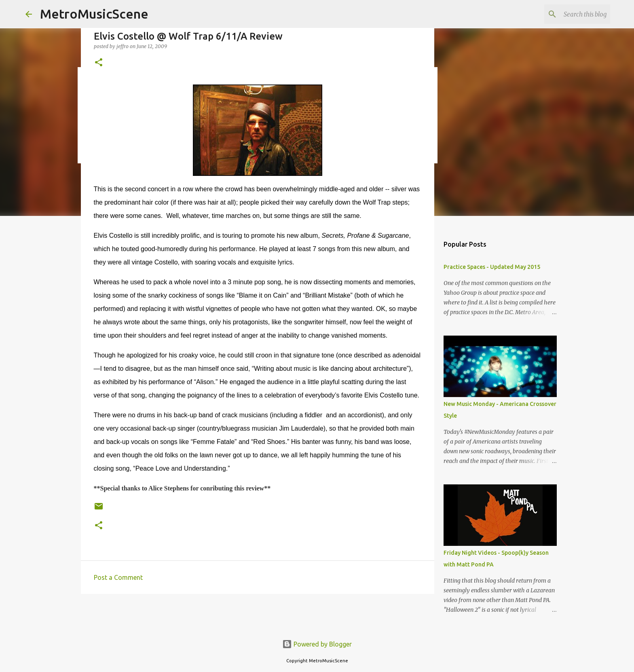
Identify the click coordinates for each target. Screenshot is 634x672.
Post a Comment (118, 577)
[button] (99, 63)
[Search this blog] (568, 14)
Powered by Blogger (317, 644)
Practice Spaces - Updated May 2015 (492, 267)
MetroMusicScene (94, 14)
